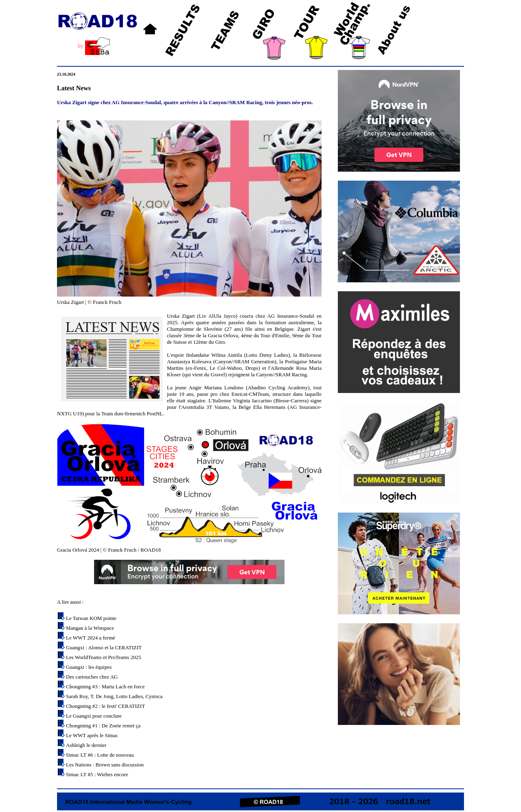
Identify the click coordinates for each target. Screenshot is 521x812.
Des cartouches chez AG (92, 677)
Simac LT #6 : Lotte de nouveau (100, 755)
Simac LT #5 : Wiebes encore (97, 774)
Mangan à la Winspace (90, 628)
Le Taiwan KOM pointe (91, 618)
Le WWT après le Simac (92, 735)
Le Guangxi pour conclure (94, 716)
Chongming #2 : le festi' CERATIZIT (105, 706)
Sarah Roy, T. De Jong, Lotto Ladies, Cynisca (114, 696)
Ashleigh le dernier (86, 745)
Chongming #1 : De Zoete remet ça (103, 726)
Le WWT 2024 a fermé (91, 638)
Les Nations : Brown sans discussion (105, 765)
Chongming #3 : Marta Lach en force (105, 686)
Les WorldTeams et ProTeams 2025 (104, 657)
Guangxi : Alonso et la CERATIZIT (104, 647)
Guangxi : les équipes (89, 667)
